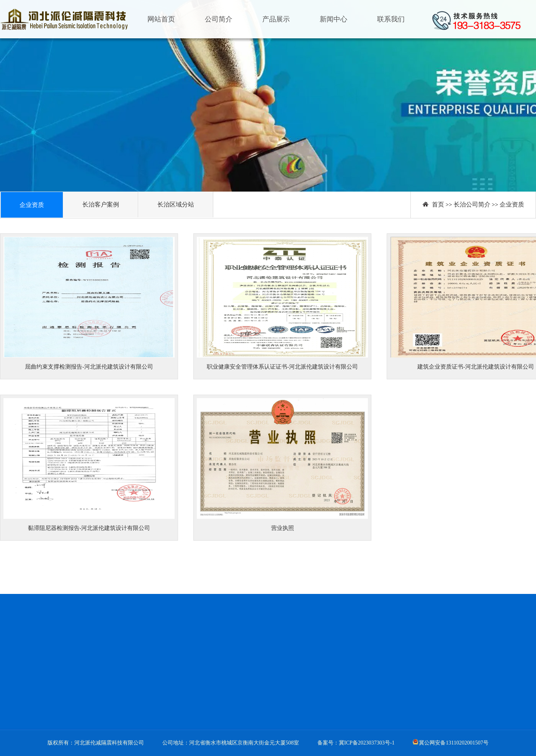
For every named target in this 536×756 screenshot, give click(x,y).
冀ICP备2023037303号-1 (367, 743)
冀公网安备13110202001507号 (453, 743)
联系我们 (391, 19)
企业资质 (512, 204)
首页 (438, 204)
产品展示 (276, 19)
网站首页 (161, 19)
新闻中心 (333, 19)
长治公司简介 (472, 204)
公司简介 (219, 19)
